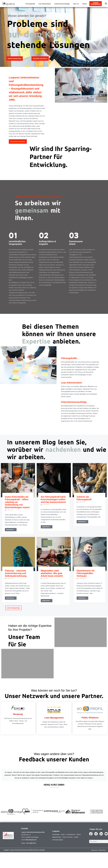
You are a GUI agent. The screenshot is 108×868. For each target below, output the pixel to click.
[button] (106, 4)
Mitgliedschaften (64, 848)
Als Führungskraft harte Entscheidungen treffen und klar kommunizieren (53, 500)
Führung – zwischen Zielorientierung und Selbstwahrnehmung (16, 573)
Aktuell (84, 4)
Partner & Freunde (76, 848)
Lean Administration (45, 4)
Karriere (55, 848)
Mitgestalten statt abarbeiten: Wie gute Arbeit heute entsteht (52, 573)
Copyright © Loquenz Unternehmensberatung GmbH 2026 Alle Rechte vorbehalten (24, 861)
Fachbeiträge (56, 845)
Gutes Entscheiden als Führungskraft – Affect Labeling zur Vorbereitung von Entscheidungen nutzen (17, 502)
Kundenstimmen (73, 845)
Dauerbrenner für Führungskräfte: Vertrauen (86, 573)
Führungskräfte (30, 4)
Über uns (76, 4)
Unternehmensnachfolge (62, 4)
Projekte (55, 850)
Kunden (64, 845)
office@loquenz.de (31, 850)
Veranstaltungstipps (65, 850)
